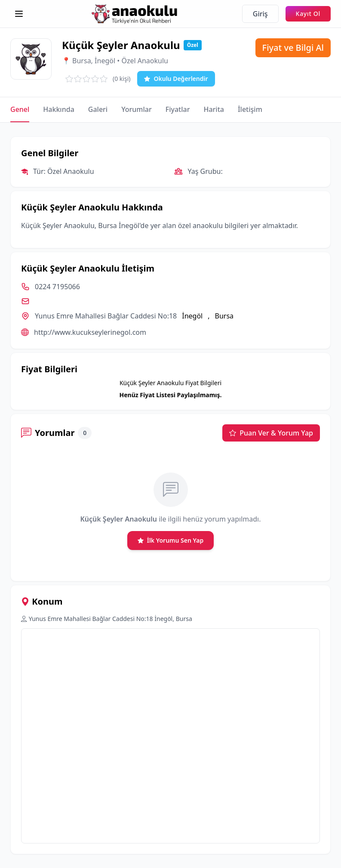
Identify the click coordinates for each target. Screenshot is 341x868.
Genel (20, 109)
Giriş (260, 14)
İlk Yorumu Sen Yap (171, 541)
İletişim (250, 109)
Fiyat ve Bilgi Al (293, 48)
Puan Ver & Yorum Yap (271, 433)
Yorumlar (137, 109)
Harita (214, 109)
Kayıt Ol (308, 14)
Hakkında (58, 109)
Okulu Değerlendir (176, 79)
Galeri (98, 109)
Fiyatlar (178, 109)
